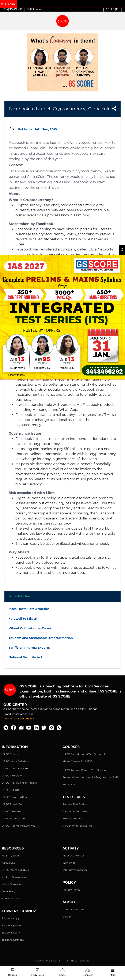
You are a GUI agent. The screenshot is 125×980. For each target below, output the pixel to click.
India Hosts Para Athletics (29, 609)
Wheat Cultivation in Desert (31, 628)
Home (62, 972)
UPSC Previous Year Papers (19, 783)
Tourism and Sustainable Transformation (41, 638)
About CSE (9, 863)
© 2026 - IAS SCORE (48, 961)
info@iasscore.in (13, 9)
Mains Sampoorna (13, 884)
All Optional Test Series (77, 826)
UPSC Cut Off (10, 790)
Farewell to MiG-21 (23, 619)
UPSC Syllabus (11, 754)
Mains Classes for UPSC (77, 761)
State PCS (69, 784)
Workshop (69, 863)
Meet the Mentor (73, 856)
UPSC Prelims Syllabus (16, 768)
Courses (13, 972)
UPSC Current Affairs (15, 797)
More (113, 972)
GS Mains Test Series (76, 811)
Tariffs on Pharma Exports (29, 648)
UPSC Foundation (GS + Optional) (84, 754)
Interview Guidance (75, 870)
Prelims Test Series (75, 804)
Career (67, 917)
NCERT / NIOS (11, 856)
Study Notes (37, 972)
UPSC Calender (12, 811)
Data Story (8, 891)
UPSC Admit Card (13, 804)
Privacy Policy (71, 890)
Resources (88, 972)
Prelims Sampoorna (14, 877)
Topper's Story (11, 933)
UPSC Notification (13, 818)
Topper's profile (12, 925)
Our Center (15, 705)
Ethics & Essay (72, 818)
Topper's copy (11, 918)
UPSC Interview (12, 776)
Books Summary (12, 898)
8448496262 (34, 9)
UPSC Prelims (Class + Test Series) (84, 770)
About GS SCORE (73, 909)
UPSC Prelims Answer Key (18, 826)
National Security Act (25, 657)
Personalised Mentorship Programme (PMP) (91, 777)
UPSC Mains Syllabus (15, 761)
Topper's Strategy (13, 940)
